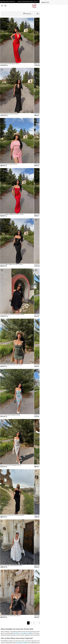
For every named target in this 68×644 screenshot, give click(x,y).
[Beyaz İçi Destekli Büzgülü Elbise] (17, 442)
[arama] (5, 6)
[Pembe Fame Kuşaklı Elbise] (17, 141)
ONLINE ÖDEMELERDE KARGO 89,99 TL (32, 2)
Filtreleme (27, 14)
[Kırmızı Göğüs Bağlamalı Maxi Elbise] (17, 191)
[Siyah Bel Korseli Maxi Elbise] (17, 90)
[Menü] (2, 6)
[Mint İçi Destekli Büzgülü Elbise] (17, 392)
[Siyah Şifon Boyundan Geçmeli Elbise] (17, 291)
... (36, 623)
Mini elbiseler (4, 641)
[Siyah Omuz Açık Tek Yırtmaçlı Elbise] (17, 492)
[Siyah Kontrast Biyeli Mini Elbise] (17, 592)
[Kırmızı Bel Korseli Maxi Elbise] (17, 40)
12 (39, 623)
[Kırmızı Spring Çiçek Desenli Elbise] (17, 542)
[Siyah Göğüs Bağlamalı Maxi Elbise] (17, 241)
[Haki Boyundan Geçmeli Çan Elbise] (17, 341)
